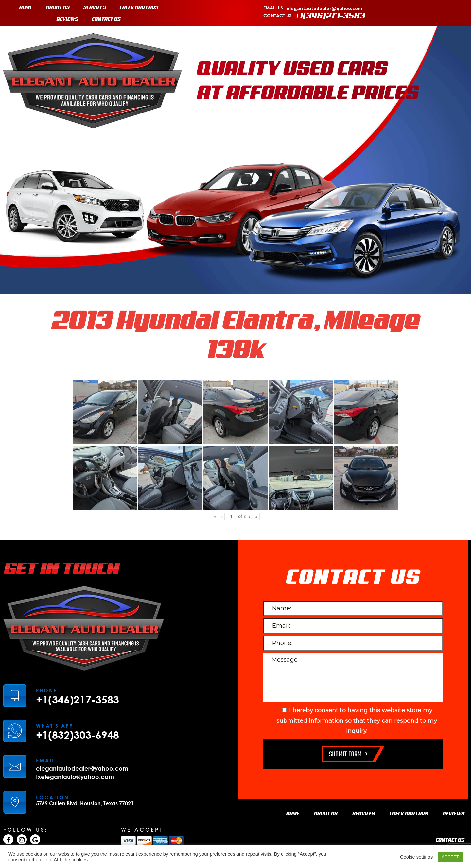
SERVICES (95, 8)
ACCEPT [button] (450, 857)
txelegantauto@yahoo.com (75, 777)
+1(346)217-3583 (330, 16)
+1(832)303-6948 (78, 735)
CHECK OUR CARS (139, 8)
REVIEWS (67, 19)
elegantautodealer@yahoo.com (324, 8)
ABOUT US (58, 8)
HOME (26, 8)
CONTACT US (106, 19)
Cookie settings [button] (416, 857)
